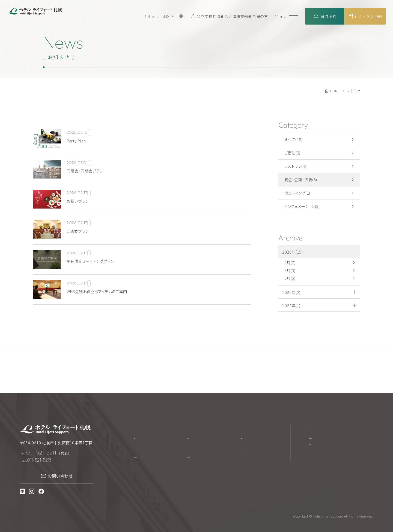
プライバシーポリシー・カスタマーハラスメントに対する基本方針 (340, 463)
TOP (139, 428)
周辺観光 (196, 449)
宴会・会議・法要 (148, 460)
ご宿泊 (140, 439)
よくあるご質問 (256, 449)
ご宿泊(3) (292, 153)
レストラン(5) (295, 166)
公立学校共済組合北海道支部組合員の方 (234, 16)
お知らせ (250, 439)
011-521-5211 (41, 452)
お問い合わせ (60, 476)
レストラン (143, 449)
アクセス (195, 439)
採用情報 (251, 428)
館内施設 (196, 428)
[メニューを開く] (287, 16)
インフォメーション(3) (302, 206)
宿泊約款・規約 (322, 428)
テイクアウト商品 (203, 460)
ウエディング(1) (297, 193)
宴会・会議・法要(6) (301, 179)
